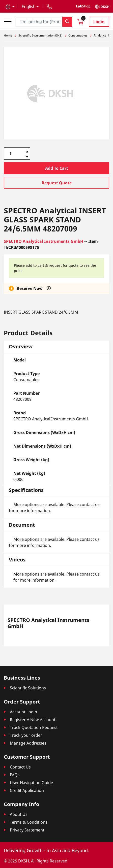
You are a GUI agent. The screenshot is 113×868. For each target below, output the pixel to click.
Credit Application (27, 790)
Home (8, 35)
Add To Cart (57, 168)
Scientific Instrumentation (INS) (40, 35)
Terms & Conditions (29, 822)
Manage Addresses (28, 743)
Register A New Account (33, 720)
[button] (10, 7)
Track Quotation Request (34, 727)
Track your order (26, 735)
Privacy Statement (27, 830)
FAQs (15, 775)
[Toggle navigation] (9, 21)
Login (99, 22)
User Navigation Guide (31, 783)
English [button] (29, 7)
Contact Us (20, 767)
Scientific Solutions (28, 688)
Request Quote (57, 183)
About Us (19, 814)
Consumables (78, 35)
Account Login (23, 712)
